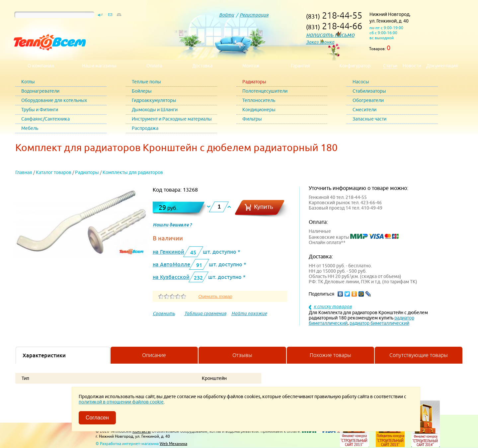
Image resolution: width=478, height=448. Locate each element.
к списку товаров (333, 307)
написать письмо (330, 35)
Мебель (30, 128)
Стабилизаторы (369, 91)
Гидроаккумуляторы (154, 100)
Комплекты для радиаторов (133, 172)
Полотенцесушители (265, 91)
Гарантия (300, 66)
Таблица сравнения (205, 314)
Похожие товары (330, 355)
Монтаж (251, 66)
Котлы (28, 82)
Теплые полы (146, 82)
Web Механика (173, 444)
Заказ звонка (320, 42)
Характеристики (44, 355)
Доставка (202, 66)
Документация (442, 66)
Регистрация (254, 15)
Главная (24, 172)
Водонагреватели (40, 91)
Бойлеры (142, 91)
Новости (412, 66)
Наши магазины (99, 66)
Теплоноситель (259, 100)
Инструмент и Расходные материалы (172, 119)
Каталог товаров (54, 172)
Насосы (361, 82)
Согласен (97, 418)
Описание (154, 355)
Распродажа (145, 128)
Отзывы (242, 355)
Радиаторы (254, 82)
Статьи (390, 66)
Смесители (364, 110)
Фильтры (252, 119)
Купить (264, 207)
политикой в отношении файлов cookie (121, 402)
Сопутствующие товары (419, 355)
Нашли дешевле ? (172, 225)
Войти (227, 15)
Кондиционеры (259, 110)
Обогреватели (368, 100)
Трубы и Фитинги (40, 110)
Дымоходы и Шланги (155, 110)
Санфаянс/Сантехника (45, 119)
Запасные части (369, 119)
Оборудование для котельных (54, 100)
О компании (41, 66)
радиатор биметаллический (379, 323)
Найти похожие (249, 314)
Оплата (154, 66)
